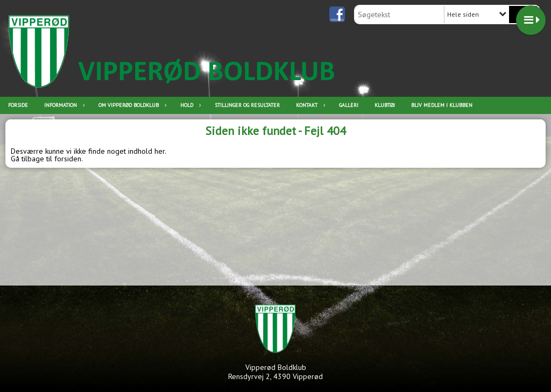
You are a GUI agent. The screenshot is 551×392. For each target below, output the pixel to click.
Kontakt (309, 105)
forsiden (68, 159)
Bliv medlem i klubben (442, 105)
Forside (18, 105)
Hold (189, 105)
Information (63, 105)
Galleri (349, 105)
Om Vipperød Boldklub (131, 105)
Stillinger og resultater (247, 105)
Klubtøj (385, 105)
